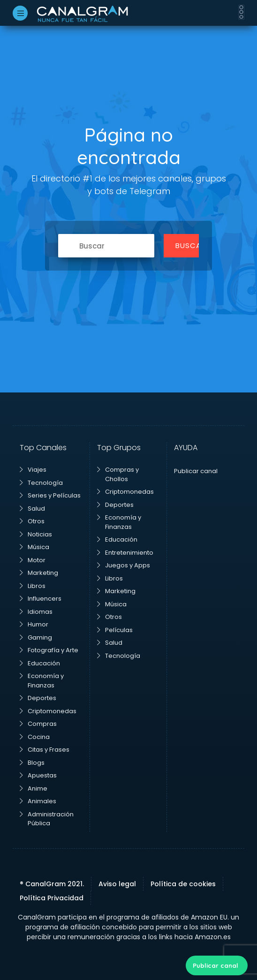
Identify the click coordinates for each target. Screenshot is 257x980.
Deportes (38, 698)
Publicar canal (215, 965)
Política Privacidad (52, 898)
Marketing (39, 573)
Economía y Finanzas (42, 681)
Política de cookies (183, 884)
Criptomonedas (48, 711)
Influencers (41, 599)
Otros (32, 521)
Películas (115, 630)
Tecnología (41, 483)
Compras (38, 724)
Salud (32, 509)
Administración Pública (47, 819)
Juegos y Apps (124, 565)
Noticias (36, 534)
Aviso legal (117, 884)
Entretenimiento (125, 553)
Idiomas (36, 612)
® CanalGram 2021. (52, 884)
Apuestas (38, 775)
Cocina (35, 737)
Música (34, 547)
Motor (33, 560)
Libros (33, 586)
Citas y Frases (45, 750)
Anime (34, 788)
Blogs (32, 763)
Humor (34, 624)
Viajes (33, 470)
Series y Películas (50, 495)
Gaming (36, 637)
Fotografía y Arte (49, 650)
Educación (40, 663)
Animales (38, 801)
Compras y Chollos (118, 474)
